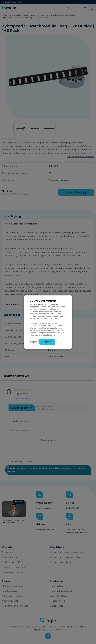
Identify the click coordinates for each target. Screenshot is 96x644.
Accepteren (47, 342)
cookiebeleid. (50, 335)
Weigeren (34, 342)
